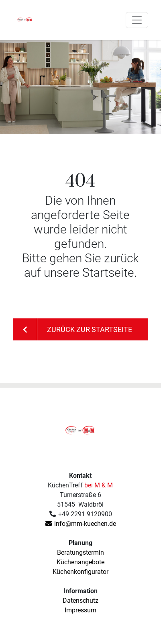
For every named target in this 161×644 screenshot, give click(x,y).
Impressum (80, 610)
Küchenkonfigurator (80, 572)
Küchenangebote (80, 562)
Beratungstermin (80, 552)
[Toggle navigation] (137, 20)
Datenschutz (80, 601)
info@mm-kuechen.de (80, 524)
